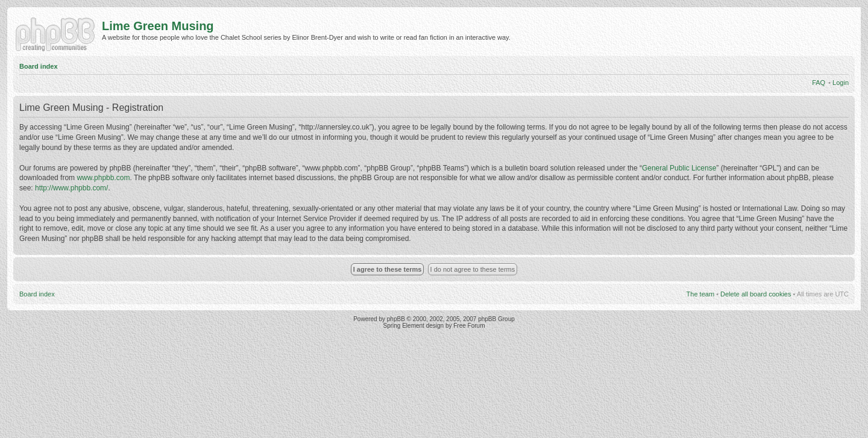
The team (700, 294)
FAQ (819, 83)
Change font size (840, 64)
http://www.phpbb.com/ (71, 188)
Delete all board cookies (756, 294)
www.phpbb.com (103, 178)
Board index (39, 66)
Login (841, 83)
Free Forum (469, 326)
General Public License (679, 168)
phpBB (396, 319)
